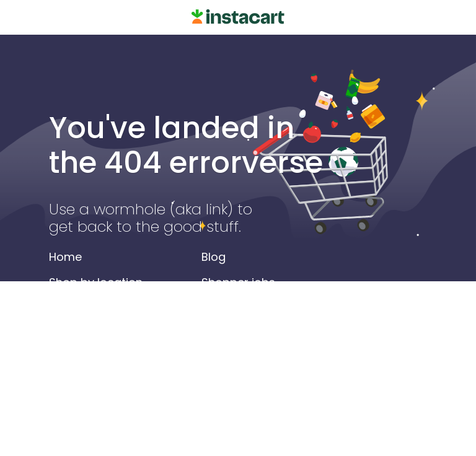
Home (65, 257)
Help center (233, 333)
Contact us (232, 358)
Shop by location (96, 282)
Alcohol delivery (92, 358)
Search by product (101, 333)
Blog (214, 257)
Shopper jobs (238, 282)
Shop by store (88, 308)
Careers (224, 308)
